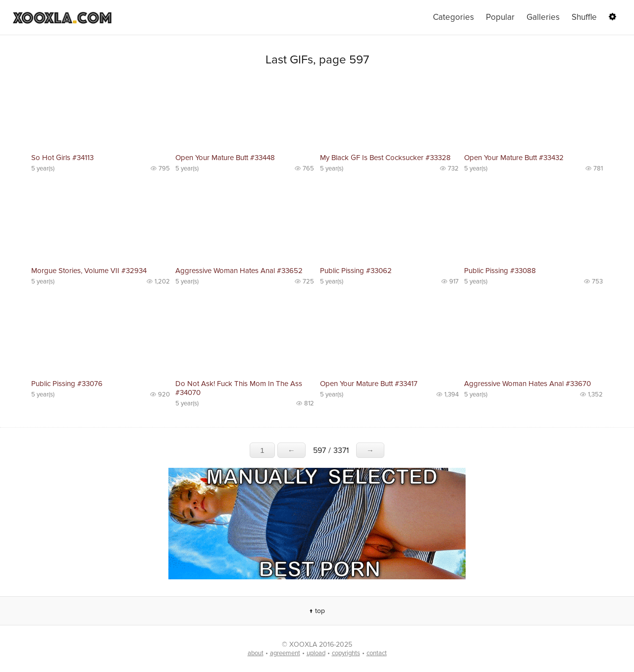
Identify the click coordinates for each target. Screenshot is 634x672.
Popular (500, 17)
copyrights (346, 653)
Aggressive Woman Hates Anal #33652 (239, 271)
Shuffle (584, 17)
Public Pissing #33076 (67, 384)
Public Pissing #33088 (500, 271)
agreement (285, 653)
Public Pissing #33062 (356, 271)
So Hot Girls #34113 (62, 158)
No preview (101, 114)
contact (377, 653)
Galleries (543, 17)
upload (316, 653)
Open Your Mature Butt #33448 (225, 158)
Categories (453, 17)
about (256, 653)
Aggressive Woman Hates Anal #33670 (528, 384)
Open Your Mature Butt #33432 (514, 158)
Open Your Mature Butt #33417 (369, 384)
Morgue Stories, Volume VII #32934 (89, 271)
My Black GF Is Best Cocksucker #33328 (385, 158)
